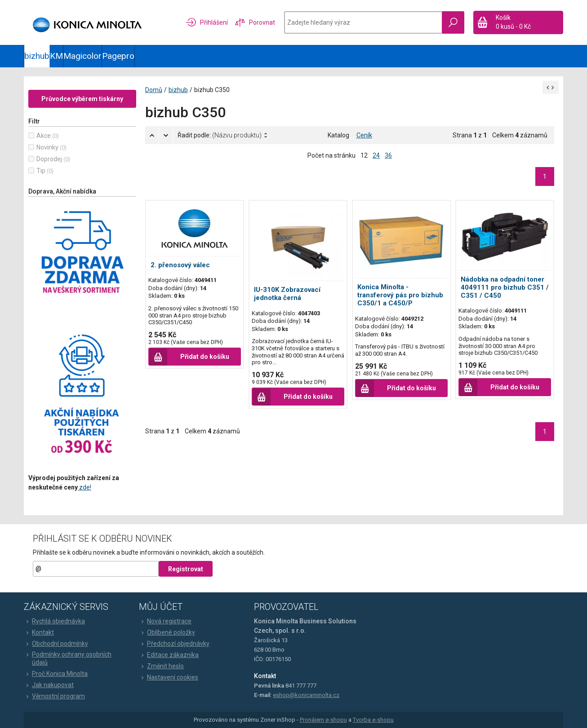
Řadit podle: (220, 135)
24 (376, 155)
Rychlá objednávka (54, 621)
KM (56, 56)
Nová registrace (165, 621)
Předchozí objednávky (174, 644)
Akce (44, 136)
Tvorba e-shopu (373, 720)
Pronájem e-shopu (323, 720)
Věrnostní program (54, 696)
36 (388, 155)
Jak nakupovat (49, 685)
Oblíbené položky (167, 632)
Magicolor (82, 56)
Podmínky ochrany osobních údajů (68, 658)
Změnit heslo (161, 666)
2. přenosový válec (180, 265)
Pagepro (118, 56)
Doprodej (49, 159)
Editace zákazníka (169, 655)
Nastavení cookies (169, 677)
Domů (154, 90)
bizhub (37, 56)
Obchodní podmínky (56, 644)
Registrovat (186, 569)
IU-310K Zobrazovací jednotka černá (287, 294)
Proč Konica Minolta (56, 674)
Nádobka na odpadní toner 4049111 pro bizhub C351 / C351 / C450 (505, 287)
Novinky (47, 147)
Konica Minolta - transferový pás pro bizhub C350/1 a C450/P (400, 295)
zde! (84, 487)
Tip (41, 171)
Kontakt (39, 632)
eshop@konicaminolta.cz (306, 695)
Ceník (364, 135)
